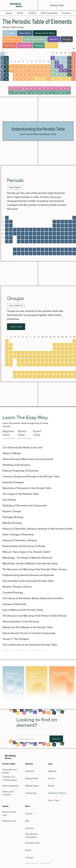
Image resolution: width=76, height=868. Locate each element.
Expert (51, 786)
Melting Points (32, 786)
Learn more (16, 327)
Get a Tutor (54, 800)
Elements (30, 771)
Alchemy (30, 828)
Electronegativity (49, 13)
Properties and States (10, 771)
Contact (29, 857)
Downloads (31, 793)
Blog (27, 821)
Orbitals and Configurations (10, 778)
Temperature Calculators (31, 835)
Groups (29, 814)
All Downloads (32, 843)
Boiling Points (32, 778)
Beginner (52, 771)
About (28, 850)
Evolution (66, 13)
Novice (51, 778)
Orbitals (32, 13)
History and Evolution (8, 793)
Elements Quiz (9, 821)
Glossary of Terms (57, 793)
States (9, 13)
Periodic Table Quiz (9, 814)
